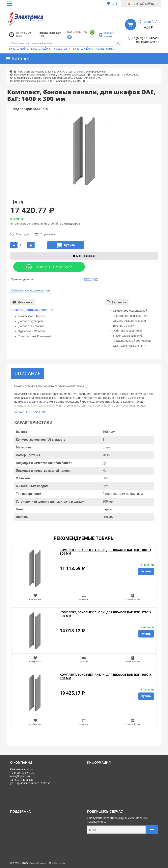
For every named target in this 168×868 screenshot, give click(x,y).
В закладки (20, 234)
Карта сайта (19, 836)
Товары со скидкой (101, 778)
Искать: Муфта (19, 49)
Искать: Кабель (41, 49)
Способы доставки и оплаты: (32, 310)
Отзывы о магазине (101, 783)
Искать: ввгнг (62, 49)
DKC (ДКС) (91, 279)
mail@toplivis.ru (147, 42)
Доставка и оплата (100, 774)
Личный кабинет (22, 823)
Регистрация (20, 827)
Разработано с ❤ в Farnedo (47, 863)
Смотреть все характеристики (31, 290)
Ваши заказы (20, 832)
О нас (92, 769)
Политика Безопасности (104, 787)
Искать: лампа (105, 49)
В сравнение (45, 234)
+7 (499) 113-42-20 (143, 38)
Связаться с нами (23, 818)
